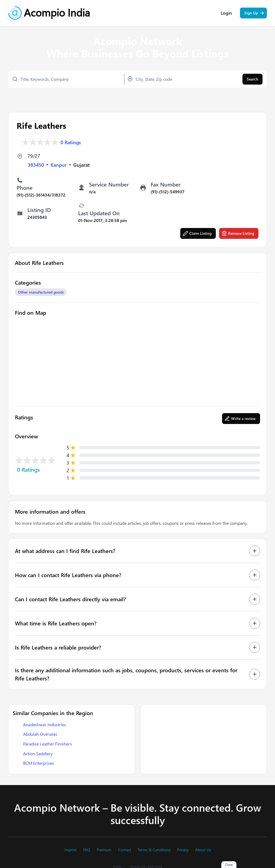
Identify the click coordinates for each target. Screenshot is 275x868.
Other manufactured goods (41, 292)
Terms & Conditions (154, 850)
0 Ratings (71, 142)
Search (252, 80)
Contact (125, 850)
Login (226, 14)
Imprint (70, 850)
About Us (203, 850)
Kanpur (59, 164)
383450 (36, 164)
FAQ (87, 850)
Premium (104, 850)
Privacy (183, 850)
